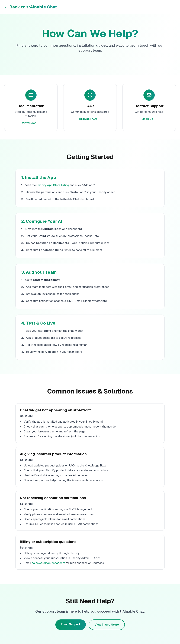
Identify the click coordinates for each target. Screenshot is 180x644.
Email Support (71, 624)
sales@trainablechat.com (48, 563)
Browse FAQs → (90, 119)
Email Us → (149, 119)
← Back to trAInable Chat (31, 7)
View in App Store (107, 625)
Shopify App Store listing (53, 185)
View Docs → (31, 123)
